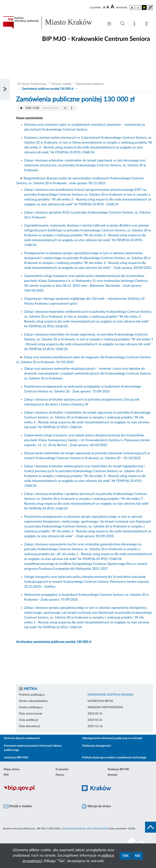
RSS (6, 775)
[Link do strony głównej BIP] (52, 23)
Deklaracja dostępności (97, 746)
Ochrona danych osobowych (22, 738)
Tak (125, 856)
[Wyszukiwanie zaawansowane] (122, 24)
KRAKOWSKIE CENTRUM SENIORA (110, 695)
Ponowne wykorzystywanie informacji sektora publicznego (33, 748)
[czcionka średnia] (108, 7)
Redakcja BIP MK (118, 769)
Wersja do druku (96, 806)
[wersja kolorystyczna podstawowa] (132, 8)
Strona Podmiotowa (34, 84)
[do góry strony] (151, 827)
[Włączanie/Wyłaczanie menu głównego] (109, 24)
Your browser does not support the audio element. (47, 108)
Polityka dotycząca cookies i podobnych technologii (114, 758)
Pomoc (60, 775)
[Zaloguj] (147, 24)
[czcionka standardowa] (104, 7)
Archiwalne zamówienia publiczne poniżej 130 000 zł (54, 642)
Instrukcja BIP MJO (16, 758)
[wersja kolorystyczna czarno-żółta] (144, 8)
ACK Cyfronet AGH (97, 829)
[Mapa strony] (135, 24)
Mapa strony (12, 769)
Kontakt (113, 775)
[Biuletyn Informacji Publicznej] (39, 790)
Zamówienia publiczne (90, 84)
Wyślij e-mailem (18, 806)
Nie (138, 856)
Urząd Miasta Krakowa (74, 829)
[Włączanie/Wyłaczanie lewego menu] (5, 89)
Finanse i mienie (61, 84)
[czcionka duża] (113, 7)
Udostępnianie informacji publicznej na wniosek (112, 738)
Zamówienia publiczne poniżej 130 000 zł (48, 89)
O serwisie (62, 769)
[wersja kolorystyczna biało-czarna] (138, 8)
